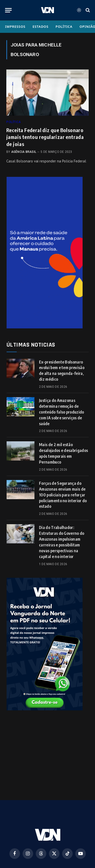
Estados (40, 27)
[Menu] (8, 10)
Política (64, 27)
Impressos (15, 27)
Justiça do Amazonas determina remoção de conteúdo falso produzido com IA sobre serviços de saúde (62, 412)
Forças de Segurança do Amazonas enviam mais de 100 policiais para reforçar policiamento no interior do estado (63, 495)
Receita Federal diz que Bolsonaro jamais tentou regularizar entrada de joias (45, 137)
